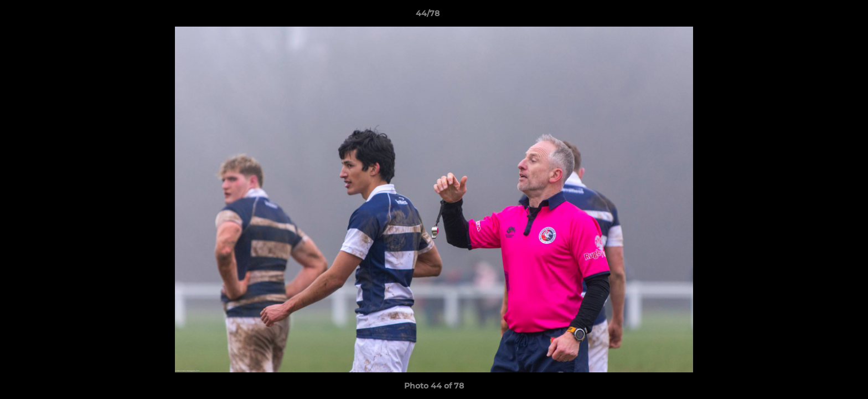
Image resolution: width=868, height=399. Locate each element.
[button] (821, 16)
